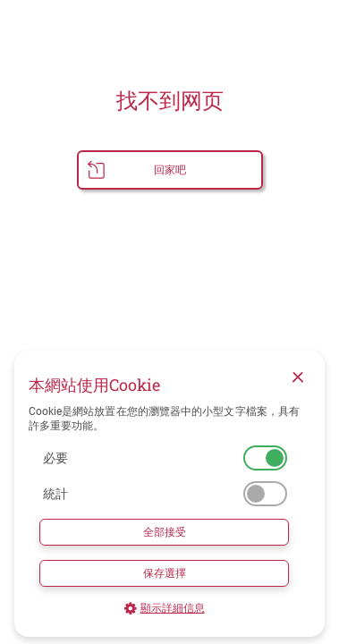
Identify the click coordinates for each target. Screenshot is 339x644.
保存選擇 (165, 573)
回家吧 (170, 170)
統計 (55, 494)
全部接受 (165, 532)
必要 (55, 458)
